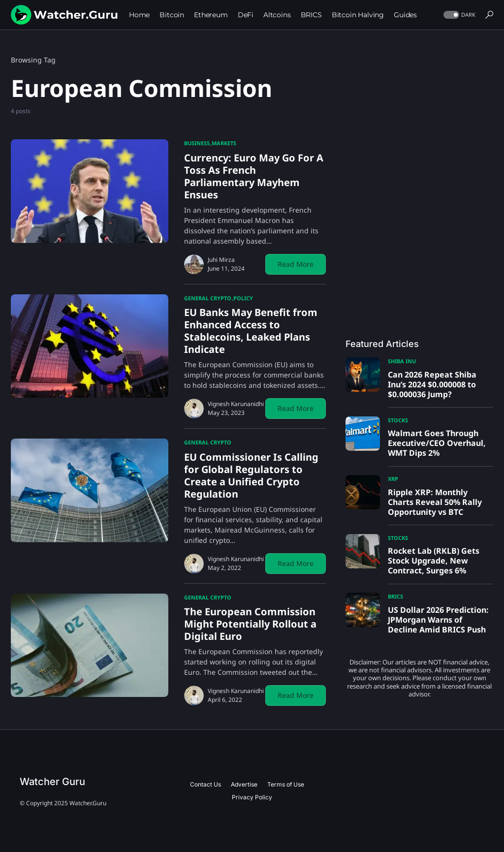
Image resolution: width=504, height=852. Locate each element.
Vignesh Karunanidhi (236, 404)
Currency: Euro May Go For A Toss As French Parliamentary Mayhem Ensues (254, 176)
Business (197, 143)
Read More (296, 264)
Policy (243, 298)
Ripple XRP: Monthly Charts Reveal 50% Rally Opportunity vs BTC (435, 502)
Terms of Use (286, 784)
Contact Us (205, 784)
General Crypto (208, 298)
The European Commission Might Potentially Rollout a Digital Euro (250, 624)
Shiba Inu (402, 361)
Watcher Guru (52, 782)
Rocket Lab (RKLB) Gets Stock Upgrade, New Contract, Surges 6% (434, 561)
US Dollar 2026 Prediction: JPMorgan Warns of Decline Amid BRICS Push (438, 620)
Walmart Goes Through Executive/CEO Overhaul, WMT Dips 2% (437, 443)
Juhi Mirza (221, 260)
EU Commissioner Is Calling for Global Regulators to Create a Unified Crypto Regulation (251, 475)
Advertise (244, 784)
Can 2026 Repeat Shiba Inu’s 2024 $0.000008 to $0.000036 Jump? (432, 384)
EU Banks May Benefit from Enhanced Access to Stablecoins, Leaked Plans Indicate (251, 331)
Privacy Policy (252, 797)
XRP (393, 479)
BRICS (395, 596)
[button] (458, 15)
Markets (224, 143)
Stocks (398, 420)
